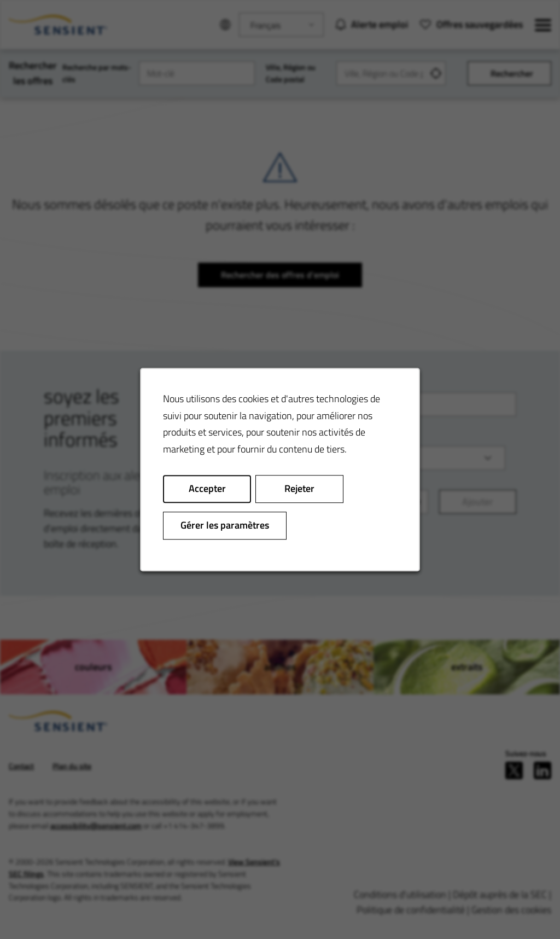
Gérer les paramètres (225, 525)
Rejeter (299, 489)
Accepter (207, 489)
